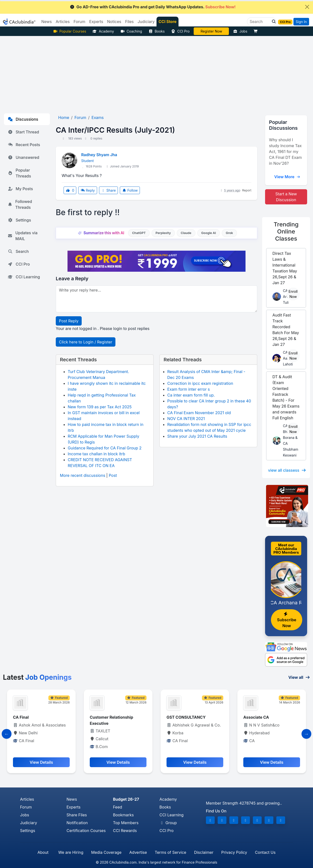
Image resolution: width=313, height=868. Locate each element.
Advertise (138, 852)
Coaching (131, 31)
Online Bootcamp (211, 31)
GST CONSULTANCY (186, 717)
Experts (73, 807)
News (72, 799)
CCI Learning (24, 277)
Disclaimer (204, 852)
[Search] (260, 22)
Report (247, 190)
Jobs (240, 31)
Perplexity (163, 233)
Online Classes (286, 231)
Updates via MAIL (23, 236)
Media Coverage (106, 852)
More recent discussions (83, 475)
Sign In (301, 22)
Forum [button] (79, 22)
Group (168, 823)
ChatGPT (139, 233)
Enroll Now (293, 294)
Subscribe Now (287, 620)
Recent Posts (24, 145)
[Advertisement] (156, 73)
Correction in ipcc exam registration (200, 383)
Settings (19, 220)
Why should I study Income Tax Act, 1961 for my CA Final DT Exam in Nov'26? (285, 152)
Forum (26, 807)
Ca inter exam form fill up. (191, 395)
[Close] (307, 7)
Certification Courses (86, 831)
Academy (103, 31)
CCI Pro (180, 31)
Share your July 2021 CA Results (197, 436)
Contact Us (265, 852)
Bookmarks (123, 815)
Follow (130, 190)
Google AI (209, 233)
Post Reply (69, 321)
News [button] (47, 22)
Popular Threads (19, 173)
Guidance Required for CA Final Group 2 (105, 448)
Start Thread (23, 132)
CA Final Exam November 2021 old (199, 413)
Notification (77, 823)
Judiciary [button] (146, 22)
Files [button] (129, 22)
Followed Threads (20, 204)
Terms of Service (171, 852)
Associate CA (256, 717)
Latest (37, 677)
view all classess (287, 470)
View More (287, 177)
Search (18, 251)
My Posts (20, 189)
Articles (27, 799)
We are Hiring (71, 852)
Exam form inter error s (189, 389)
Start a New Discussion (286, 197)
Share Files (77, 815)
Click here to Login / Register (86, 342)
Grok (229, 233)
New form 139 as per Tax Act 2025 (100, 407)
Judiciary (29, 823)
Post (113, 475)
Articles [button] (63, 22)
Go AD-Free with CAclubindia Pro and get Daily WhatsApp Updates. (153, 7)
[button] (272, 22)
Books (157, 31)
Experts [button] (96, 22)
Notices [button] (114, 22)
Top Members (126, 823)
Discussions (23, 119)
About (43, 852)
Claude (186, 233)
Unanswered (23, 157)
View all (299, 677)
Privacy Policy (234, 852)
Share (109, 190)
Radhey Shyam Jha (99, 155)
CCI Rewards (125, 831)
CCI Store (168, 22)
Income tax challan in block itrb (96, 454)
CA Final (21, 717)
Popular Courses (70, 31)
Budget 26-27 (126, 799)
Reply (88, 190)
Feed (117, 807)
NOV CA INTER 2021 (186, 419)
